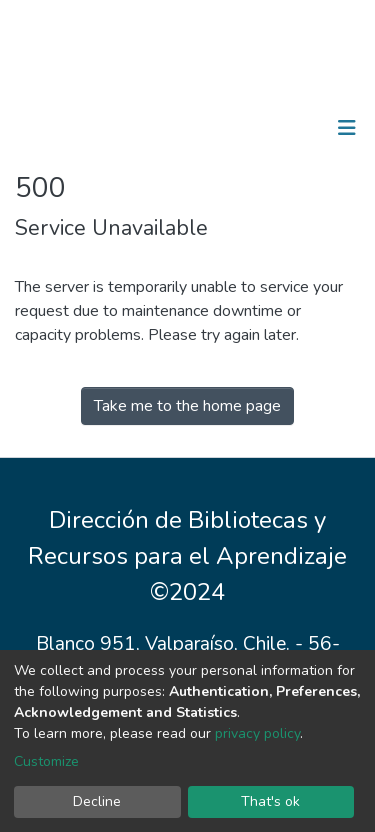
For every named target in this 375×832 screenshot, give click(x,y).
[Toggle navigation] (347, 128)
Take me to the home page (187, 406)
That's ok (270, 801)
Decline (97, 801)
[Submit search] (243, 128)
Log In (284, 128)
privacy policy (257, 733)
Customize (46, 761)
